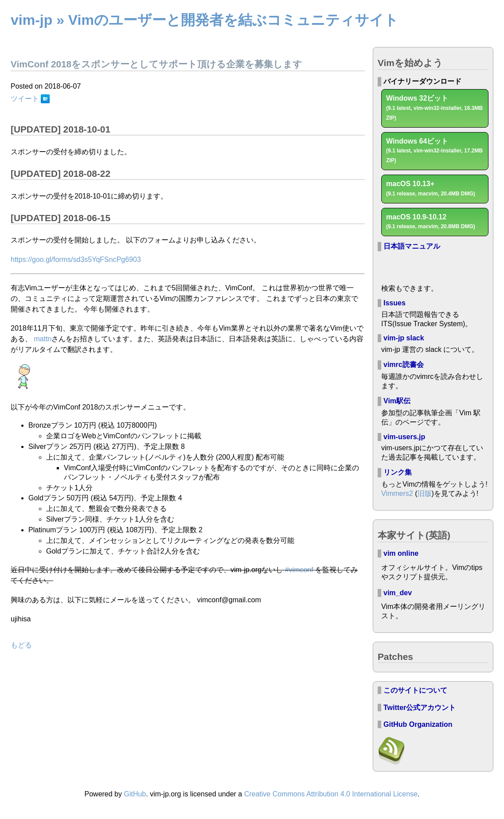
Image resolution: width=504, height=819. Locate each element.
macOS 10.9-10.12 (431, 222)
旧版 (425, 493)
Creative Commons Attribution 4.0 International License (331, 794)
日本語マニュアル (412, 246)
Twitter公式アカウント (420, 708)
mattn (43, 339)
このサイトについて (415, 690)
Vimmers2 (397, 493)
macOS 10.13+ (431, 188)
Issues (395, 303)
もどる (21, 645)
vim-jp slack (404, 338)
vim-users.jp (404, 437)
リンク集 (398, 472)
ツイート (25, 99)
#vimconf (299, 570)
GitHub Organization (418, 724)
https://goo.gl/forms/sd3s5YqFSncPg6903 (76, 259)
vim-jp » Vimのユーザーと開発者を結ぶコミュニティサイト (205, 20)
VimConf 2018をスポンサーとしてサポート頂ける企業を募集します (156, 64)
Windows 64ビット (434, 151)
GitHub (135, 794)
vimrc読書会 (404, 365)
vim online (401, 553)
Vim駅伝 (397, 401)
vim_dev (398, 593)
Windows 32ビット (434, 108)
